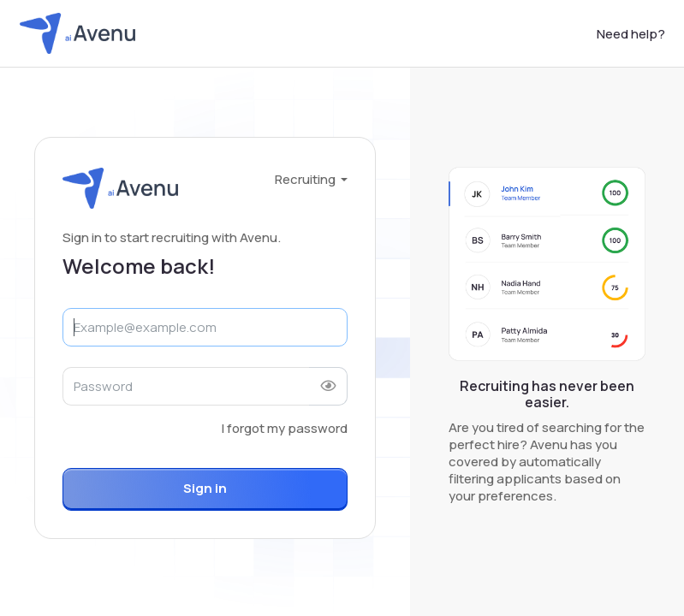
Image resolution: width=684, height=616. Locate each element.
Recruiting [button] (306, 179)
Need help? (631, 34)
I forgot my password (285, 428)
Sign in (205, 488)
